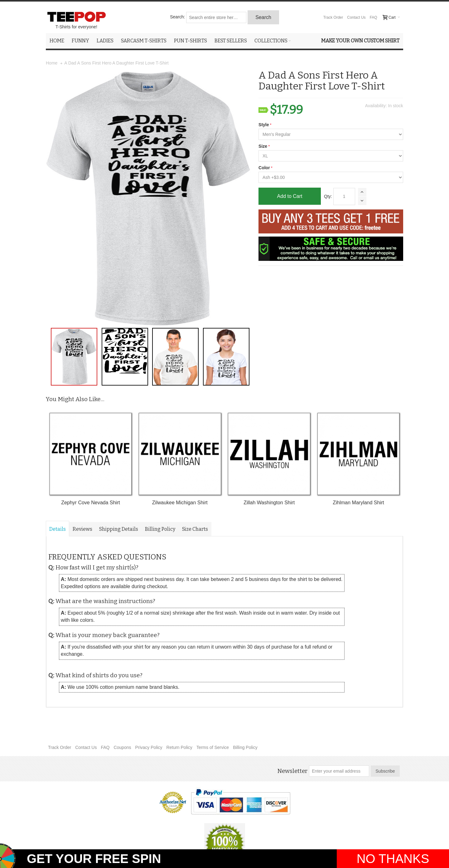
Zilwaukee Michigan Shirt (180, 503)
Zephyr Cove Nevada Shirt (91, 503)
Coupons (122, 747)
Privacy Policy (149, 747)
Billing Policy (160, 529)
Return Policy (179, 747)
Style (264, 125)
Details (58, 529)
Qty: (328, 196)
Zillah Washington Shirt (269, 503)
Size (263, 146)
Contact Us (356, 17)
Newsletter (292, 771)
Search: (177, 17)
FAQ (374, 17)
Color (264, 168)
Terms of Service (213, 747)
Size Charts (195, 529)
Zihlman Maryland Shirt (358, 503)
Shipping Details (119, 529)
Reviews (82, 529)
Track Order (333, 17)
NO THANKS (393, 859)
